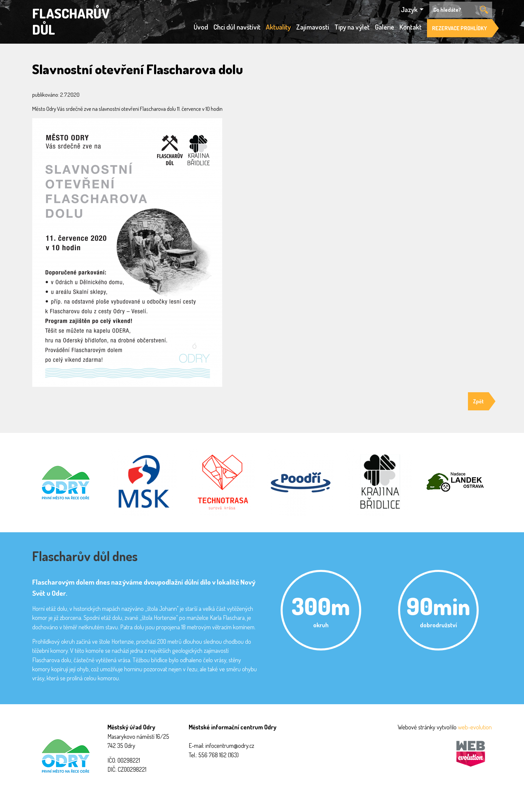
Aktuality (278, 27)
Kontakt (411, 27)
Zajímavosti (313, 27)
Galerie (385, 27)
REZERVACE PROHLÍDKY (460, 28)
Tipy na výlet (352, 27)
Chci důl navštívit (237, 27)
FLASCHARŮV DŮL (71, 21)
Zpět (478, 401)
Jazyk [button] (409, 9)
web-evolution (475, 727)
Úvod (201, 27)
